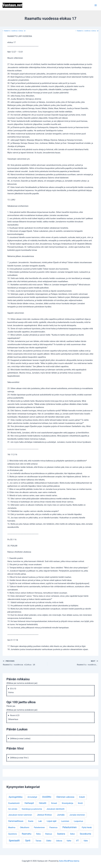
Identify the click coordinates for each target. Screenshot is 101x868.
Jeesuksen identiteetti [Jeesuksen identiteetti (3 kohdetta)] (55, 809)
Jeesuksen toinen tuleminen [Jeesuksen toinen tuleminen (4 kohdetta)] (20, 815)
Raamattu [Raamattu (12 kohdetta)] (27, 834)
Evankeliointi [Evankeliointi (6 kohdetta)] (14, 803)
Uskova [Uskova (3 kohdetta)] (59, 841)
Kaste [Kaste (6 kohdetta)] (31, 821)
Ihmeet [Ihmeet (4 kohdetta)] (54, 803)
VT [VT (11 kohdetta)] (77, 841)
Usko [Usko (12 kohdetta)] (49, 840)
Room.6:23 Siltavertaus (14, 717)
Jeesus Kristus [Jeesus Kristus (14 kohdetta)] (44, 815)
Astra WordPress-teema (69, 861)
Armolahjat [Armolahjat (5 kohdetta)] (32, 797)
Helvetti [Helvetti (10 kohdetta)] (43, 803)
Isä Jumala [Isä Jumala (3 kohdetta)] (13, 809)
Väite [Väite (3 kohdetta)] (86, 841)
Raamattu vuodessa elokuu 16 (14, 31)
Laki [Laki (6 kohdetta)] (40, 821)
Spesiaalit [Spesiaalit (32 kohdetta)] (14, 840)
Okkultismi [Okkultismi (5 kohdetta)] (25, 827)
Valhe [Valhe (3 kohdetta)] (69, 841)
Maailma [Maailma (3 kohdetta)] (12, 827)
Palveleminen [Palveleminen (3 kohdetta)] (39, 827)
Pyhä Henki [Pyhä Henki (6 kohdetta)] (87, 827)
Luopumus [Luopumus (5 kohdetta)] (78, 821)
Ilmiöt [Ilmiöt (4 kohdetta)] (80, 803)
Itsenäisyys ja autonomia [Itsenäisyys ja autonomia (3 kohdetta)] (32, 809)
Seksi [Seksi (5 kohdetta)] (72, 834)
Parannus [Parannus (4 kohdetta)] (53, 827)
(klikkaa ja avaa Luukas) (20, 738)
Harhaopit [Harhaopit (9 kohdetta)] (29, 803)
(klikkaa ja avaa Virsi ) (19, 758)
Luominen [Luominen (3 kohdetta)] (65, 821)
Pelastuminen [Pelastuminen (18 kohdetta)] (70, 827)
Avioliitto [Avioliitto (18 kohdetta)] (47, 797)
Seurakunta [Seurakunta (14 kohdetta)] (85, 834)
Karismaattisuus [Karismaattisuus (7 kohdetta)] (16, 821)
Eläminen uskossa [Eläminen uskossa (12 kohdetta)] (65, 797)
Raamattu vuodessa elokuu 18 (87, 31)
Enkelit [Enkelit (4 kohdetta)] (82, 797)
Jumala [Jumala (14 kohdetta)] (61, 815)
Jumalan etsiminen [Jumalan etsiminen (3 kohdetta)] (77, 815)
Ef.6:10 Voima (12, 691)
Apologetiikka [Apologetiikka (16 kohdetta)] (16, 797)
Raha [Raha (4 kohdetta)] (38, 834)
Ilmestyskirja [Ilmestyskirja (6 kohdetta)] (67, 803)
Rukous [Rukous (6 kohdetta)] (49, 834)
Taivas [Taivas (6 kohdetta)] (38, 841)
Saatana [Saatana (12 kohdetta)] (61, 834)
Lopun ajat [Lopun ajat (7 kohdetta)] (52, 821)
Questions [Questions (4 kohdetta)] (13, 834)
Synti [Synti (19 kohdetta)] (28, 840)
